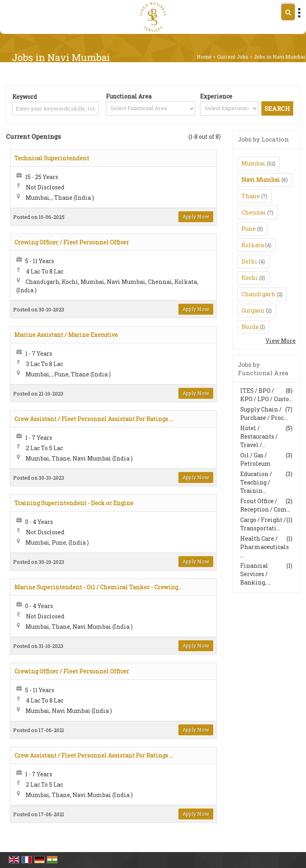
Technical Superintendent (52, 158)
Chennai (254, 212)
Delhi (249, 261)
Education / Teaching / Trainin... (256, 482)
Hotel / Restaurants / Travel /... (259, 436)
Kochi (250, 278)
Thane (251, 196)
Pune (249, 229)
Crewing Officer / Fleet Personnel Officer (72, 242)
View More (280, 341)
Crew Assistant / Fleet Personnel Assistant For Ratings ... (94, 419)
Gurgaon (253, 310)
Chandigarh (258, 294)
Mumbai (253, 163)
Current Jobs (233, 57)
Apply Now (196, 217)
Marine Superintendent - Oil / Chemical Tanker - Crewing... (98, 587)
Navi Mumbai (261, 180)
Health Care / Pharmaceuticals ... (265, 547)
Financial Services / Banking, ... (256, 574)
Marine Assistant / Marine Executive (66, 335)
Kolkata (253, 245)
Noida (250, 327)
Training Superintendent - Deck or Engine (74, 503)
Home (204, 57)
